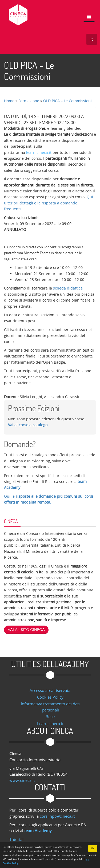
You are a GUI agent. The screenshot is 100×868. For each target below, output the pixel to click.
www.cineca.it (22, 780)
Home (9, 101)
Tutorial (16, 839)
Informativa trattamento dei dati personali (50, 707)
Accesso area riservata (50, 690)
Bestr (50, 717)
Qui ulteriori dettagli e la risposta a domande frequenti (49, 203)
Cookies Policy (50, 697)
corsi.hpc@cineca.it (57, 816)
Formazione (29, 101)
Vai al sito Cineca (26, 630)
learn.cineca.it (39, 152)
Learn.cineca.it (50, 724)
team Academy (38, 831)
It (92, 39)
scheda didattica (68, 288)
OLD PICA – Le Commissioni (67, 101)
